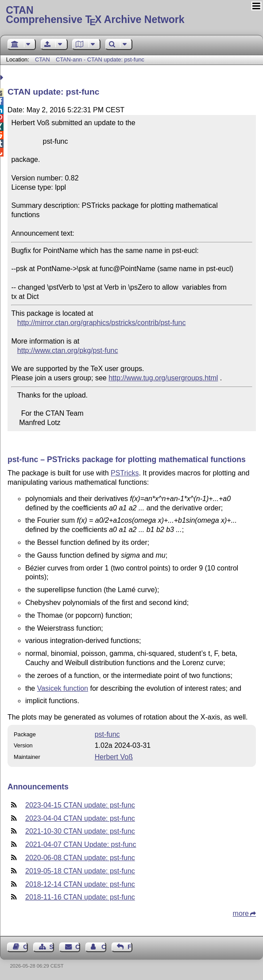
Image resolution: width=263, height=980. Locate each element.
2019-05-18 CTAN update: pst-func (80, 871)
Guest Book (25, 947)
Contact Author (104, 947)
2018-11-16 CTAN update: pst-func (80, 897)
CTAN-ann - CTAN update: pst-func (100, 59)
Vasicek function (63, 688)
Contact (78, 947)
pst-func (107, 734)
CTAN (43, 59)
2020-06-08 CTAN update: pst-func (80, 858)
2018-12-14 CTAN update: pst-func (80, 884)
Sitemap (52, 947)
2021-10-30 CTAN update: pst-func (80, 831)
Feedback (130, 947)
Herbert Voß (114, 757)
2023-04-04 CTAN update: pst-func (80, 818)
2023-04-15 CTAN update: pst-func (80, 805)
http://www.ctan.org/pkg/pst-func (68, 350)
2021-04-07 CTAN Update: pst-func (81, 844)
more (241, 913)
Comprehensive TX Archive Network (131, 15)
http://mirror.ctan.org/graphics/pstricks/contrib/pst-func (102, 323)
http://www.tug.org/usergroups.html (163, 378)
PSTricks (125, 473)
